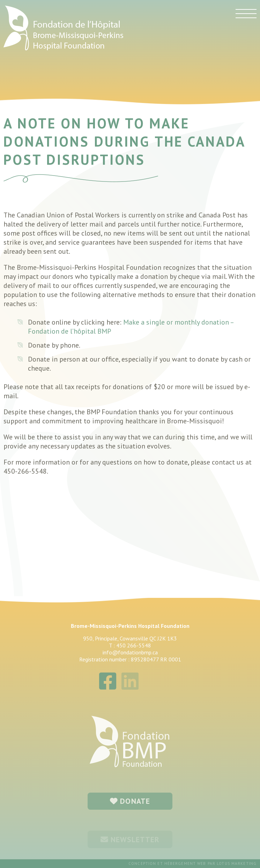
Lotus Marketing (237, 863)
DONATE (130, 801)
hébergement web (185, 863)
